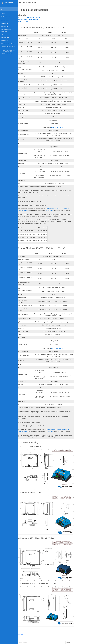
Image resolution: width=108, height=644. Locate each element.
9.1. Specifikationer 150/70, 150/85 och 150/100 (9, 47)
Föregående (38, 634)
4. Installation (9, 26)
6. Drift (9, 34)
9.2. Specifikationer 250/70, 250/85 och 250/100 (9, 51)
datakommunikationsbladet (72, 209)
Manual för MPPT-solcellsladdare (29, 2)
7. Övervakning (9, 37)
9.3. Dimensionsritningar (10, 54)
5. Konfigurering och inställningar (9, 30)
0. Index (3, 14)
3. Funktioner (9, 23)
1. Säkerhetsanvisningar (9, 17)
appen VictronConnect (75, 127)
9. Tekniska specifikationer (9, 44)
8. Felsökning (9, 41)
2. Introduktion (9, 20)
